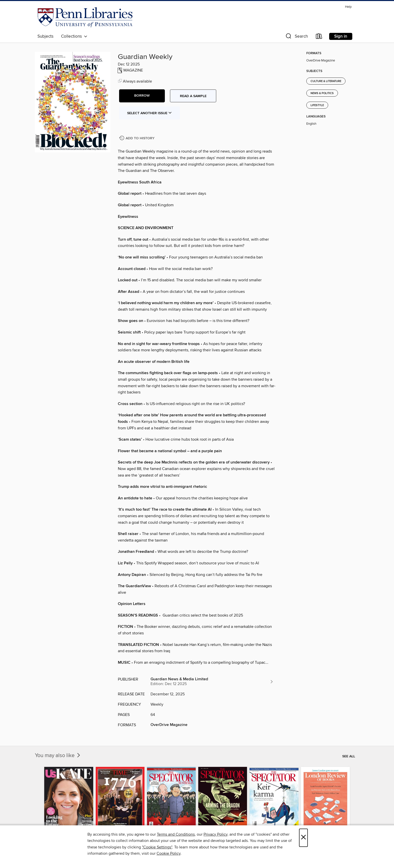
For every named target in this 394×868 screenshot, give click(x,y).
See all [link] (349, 756)
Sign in (341, 36)
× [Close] (303, 838)
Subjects (45, 36)
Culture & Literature (326, 81)
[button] (296, 37)
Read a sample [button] (193, 96)
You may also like (58, 756)
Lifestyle (317, 105)
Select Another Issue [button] (150, 113)
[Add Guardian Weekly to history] (137, 138)
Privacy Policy (215, 834)
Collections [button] (74, 36)
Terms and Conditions (176, 834)
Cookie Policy (168, 853)
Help (348, 7)
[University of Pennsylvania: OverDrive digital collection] (85, 17)
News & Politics (322, 93)
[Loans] (319, 37)
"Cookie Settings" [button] (157, 847)
